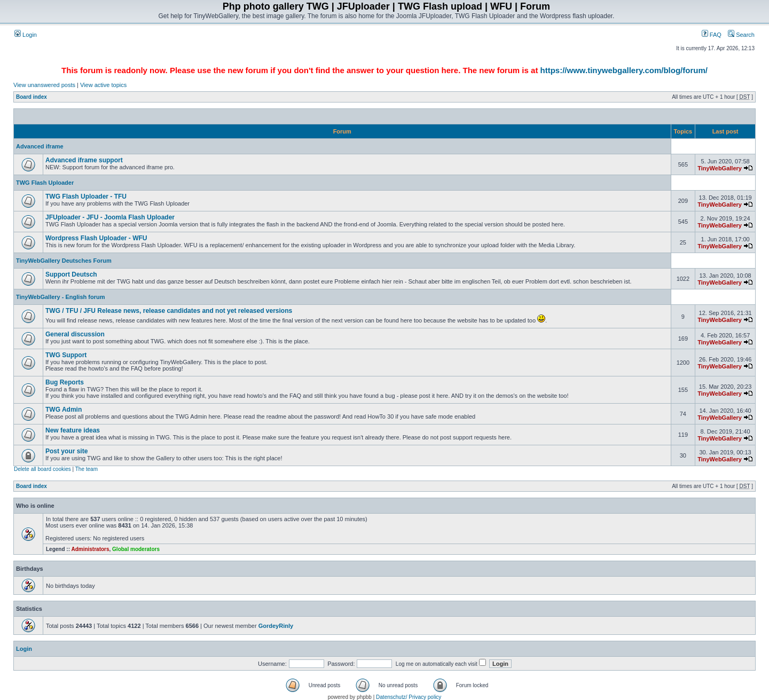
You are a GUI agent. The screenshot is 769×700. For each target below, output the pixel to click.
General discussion (75, 334)
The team (87, 469)
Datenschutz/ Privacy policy (409, 697)
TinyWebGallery (720, 168)
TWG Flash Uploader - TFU (86, 196)
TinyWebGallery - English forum (60, 297)
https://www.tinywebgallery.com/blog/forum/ (624, 70)
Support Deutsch (71, 274)
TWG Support (66, 355)
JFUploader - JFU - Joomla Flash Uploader (110, 217)
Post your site (66, 451)
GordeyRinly (276, 626)
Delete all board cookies (42, 469)
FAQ (712, 35)
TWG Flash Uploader (45, 183)
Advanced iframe (40, 146)
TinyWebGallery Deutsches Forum (64, 261)
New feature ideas (73, 430)
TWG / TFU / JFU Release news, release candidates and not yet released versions (169, 311)
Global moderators (136, 549)
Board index (32, 97)
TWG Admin (64, 410)
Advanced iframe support (84, 160)
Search (741, 35)
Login (26, 35)
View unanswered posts (44, 85)
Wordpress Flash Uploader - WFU (96, 238)
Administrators (90, 549)
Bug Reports (65, 382)
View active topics (103, 85)
